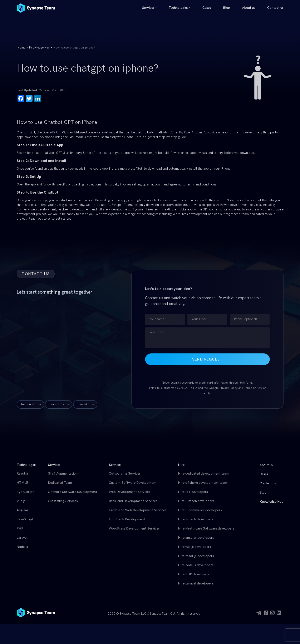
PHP (20, 529)
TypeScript (25, 492)
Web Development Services (129, 492)
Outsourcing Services (125, 474)
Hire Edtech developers (196, 519)
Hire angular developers (196, 538)
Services (149, 8)
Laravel (22, 538)
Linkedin (83, 404)
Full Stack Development (127, 519)
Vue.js (21, 501)
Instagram (29, 404)
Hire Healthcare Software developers (206, 529)
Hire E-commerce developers (200, 510)
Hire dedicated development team (204, 474)
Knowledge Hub (39, 48)
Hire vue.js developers (195, 547)
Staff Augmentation (63, 474)
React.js (23, 474)
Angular (23, 510)
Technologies (179, 8)
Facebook (57, 404)
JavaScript (25, 519)
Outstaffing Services (63, 501)
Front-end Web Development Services (138, 510)
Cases (207, 8)
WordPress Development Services (134, 529)
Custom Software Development (133, 483)
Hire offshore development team (203, 483)
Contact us (275, 8)
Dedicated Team (60, 483)
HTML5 (22, 483)
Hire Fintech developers (196, 501)
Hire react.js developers (196, 556)
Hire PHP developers (194, 574)
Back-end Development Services (133, 501)
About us (249, 8)
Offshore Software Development (73, 492)
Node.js (22, 547)
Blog (227, 8)
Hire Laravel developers (196, 584)
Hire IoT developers (193, 492)
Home (21, 48)
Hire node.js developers (196, 565)
